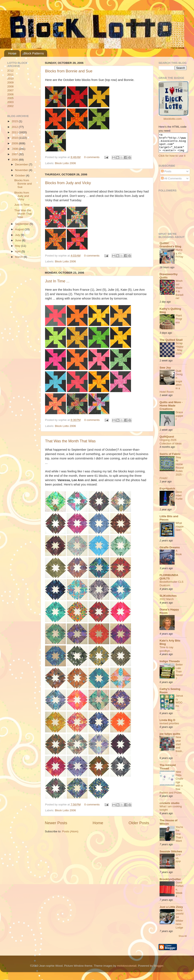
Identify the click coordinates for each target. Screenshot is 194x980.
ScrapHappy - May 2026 (180, 352)
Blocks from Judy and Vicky (68, 183)
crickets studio (169, 807)
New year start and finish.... (180, 750)
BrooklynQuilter (170, 883)
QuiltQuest (167, 440)
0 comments (92, 157)
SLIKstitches (168, 599)
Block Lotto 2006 (65, 163)
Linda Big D (167, 724)
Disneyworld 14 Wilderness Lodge (180, 923)
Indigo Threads (170, 665)
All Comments (171, 182)
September (22, 224)
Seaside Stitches (171, 855)
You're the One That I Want (179, 838)
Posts (166, 175)
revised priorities (169, 727)
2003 (10, 102)
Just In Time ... (57, 281)
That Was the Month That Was (70, 441)
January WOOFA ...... (179, 706)
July (18, 235)
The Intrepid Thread (168, 771)
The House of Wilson (169, 826)
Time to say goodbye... (166, 653)
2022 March (167, 603)
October (20, 175)
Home (12, 53)
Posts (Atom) (70, 831)
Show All (183, 940)
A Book (179, 556)
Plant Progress (179, 323)
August (20, 229)
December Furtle (179, 499)
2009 (10, 82)
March (19, 257)
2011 (10, 75)
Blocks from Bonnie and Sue (69, 71)
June (18, 240)
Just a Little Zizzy (171, 911)
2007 (10, 90)
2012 (10, 71)
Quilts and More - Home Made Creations (171, 409)
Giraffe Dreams (170, 551)
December (22, 164)
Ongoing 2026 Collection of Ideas (171, 445)
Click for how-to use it (172, 159)
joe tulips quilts (170, 738)
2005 (10, 98)
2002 (10, 106)
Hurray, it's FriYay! (179, 259)
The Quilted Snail (171, 344)
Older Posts (139, 823)
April (18, 251)
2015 (15, 121)
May (18, 246)
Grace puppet (179, 419)
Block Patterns (34, 53)
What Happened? (180, 530)
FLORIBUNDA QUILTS (169, 581)
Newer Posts (56, 823)
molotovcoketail (127, 969)
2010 (10, 79)
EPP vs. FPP (178, 862)
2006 (10, 94)
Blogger (158, 969)
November (22, 170)
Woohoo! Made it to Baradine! (180, 293)
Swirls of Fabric (170, 458)
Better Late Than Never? (179, 675)
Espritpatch (167, 492)
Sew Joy (165, 371)
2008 (10, 86)
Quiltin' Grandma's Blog (170, 248)
